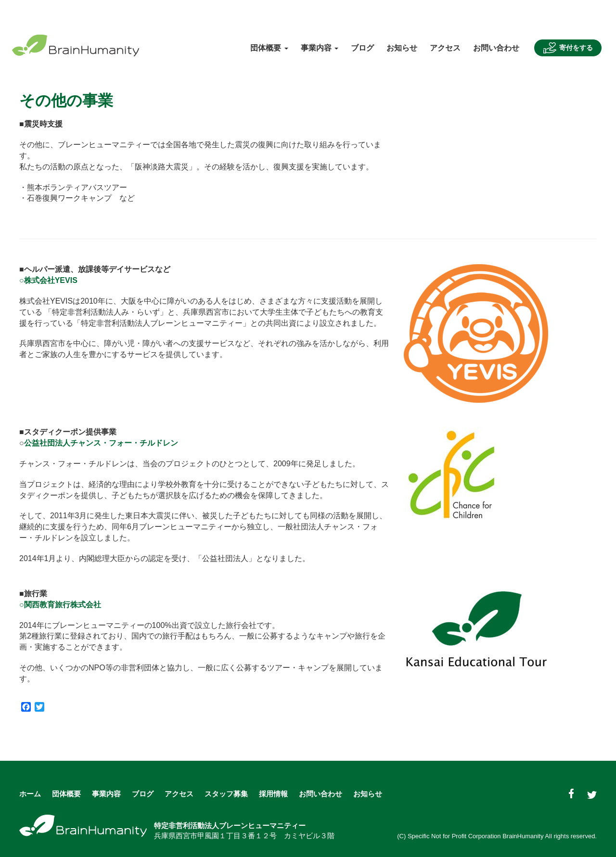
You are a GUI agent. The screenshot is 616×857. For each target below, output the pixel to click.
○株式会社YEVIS (48, 280)
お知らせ (402, 48)
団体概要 (66, 794)
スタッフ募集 (226, 794)
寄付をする (568, 48)
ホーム (30, 794)
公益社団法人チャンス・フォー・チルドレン (101, 443)
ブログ (362, 48)
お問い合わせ (496, 48)
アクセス (445, 48)
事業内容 (106, 794)
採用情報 (273, 794)
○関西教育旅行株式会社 (60, 605)
